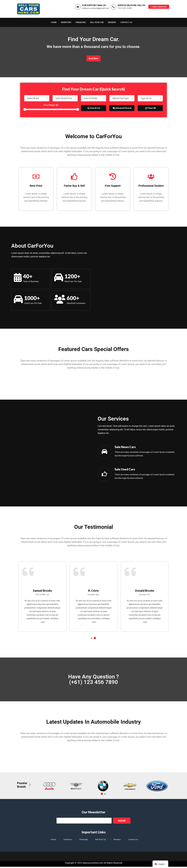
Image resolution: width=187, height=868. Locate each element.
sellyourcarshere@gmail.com (95, 9)
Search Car (94, 109)
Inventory (66, 24)
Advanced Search (122, 109)
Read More (93, 60)
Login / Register (158, 7)
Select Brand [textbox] (33, 99)
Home (54, 24)
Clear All (151, 109)
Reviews (112, 24)
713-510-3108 (124, 9)
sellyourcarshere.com (93, 864)
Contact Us (126, 24)
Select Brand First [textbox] (64, 99)
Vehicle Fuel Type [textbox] (120, 99)
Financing (81, 24)
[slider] (25, 111)
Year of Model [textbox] (90, 99)
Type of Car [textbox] (146, 99)
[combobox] (37, 99)
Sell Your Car (97, 24)
